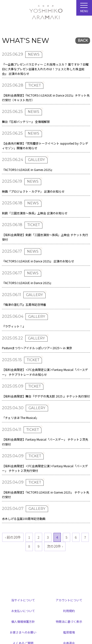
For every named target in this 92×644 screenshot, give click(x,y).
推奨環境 (69, 632)
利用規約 (69, 611)
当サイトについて (23, 600)
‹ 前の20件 (13, 537)
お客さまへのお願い (23, 632)
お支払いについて (23, 611)
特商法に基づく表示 (69, 621)
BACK (83, 41)
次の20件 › (55, 546)
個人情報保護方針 (23, 621)
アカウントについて (69, 600)
